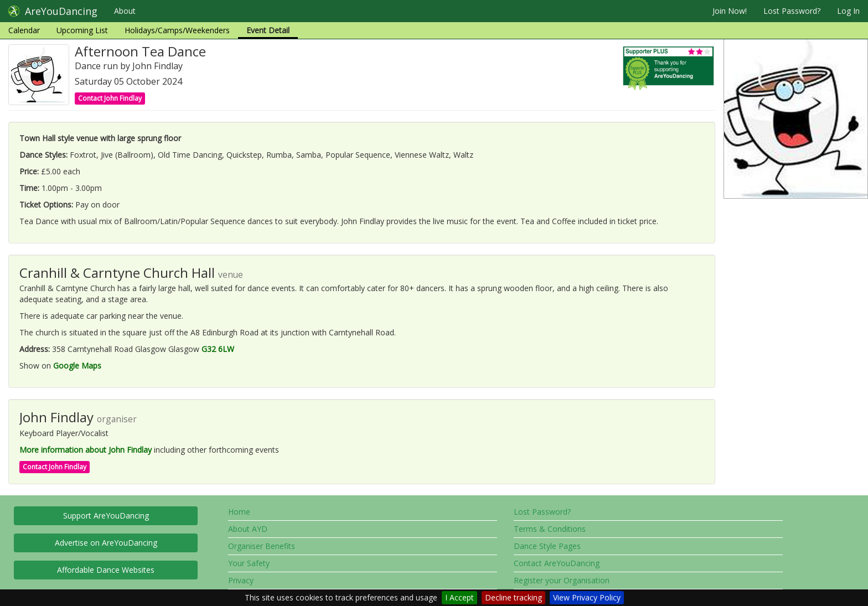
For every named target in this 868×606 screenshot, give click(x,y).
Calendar (24, 30)
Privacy (241, 580)
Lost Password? (792, 11)
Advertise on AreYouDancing (106, 543)
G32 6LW (218, 349)
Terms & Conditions (550, 529)
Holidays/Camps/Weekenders (177, 30)
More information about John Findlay (86, 450)
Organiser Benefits (262, 546)
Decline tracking (513, 597)
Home (239, 512)
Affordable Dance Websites (106, 570)
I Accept (459, 597)
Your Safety (249, 563)
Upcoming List (82, 30)
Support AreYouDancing (106, 516)
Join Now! (730, 11)
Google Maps (77, 366)
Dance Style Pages (547, 546)
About (125, 11)
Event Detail (268, 30)
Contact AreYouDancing (557, 563)
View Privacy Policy (587, 597)
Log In (848, 11)
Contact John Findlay (110, 98)
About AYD (248, 529)
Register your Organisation (562, 580)
